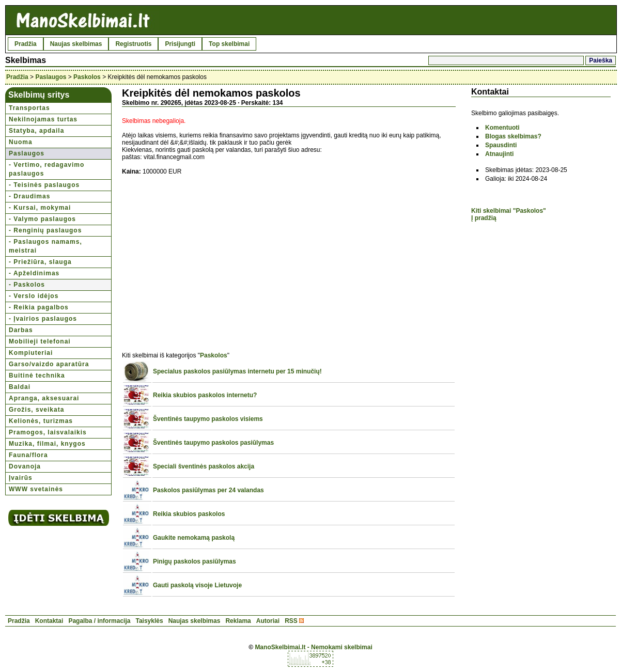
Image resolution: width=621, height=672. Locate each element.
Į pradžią (484, 218)
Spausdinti (501, 145)
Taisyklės (149, 621)
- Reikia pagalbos (39, 307)
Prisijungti (180, 44)
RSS (291, 621)
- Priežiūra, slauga (40, 262)
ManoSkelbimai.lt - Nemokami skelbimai (313, 647)
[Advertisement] (209, 258)
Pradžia (26, 44)
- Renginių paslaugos (45, 230)
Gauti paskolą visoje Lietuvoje (197, 585)
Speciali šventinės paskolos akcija (204, 466)
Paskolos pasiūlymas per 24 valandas (208, 490)
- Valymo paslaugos (42, 219)
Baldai (20, 387)
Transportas (29, 108)
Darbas (21, 330)
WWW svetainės (36, 489)
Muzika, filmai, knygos (47, 444)
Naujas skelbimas (76, 44)
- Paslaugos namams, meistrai (45, 246)
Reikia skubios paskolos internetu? (205, 395)
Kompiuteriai (31, 353)
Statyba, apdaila (36, 131)
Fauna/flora (28, 455)
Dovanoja (25, 466)
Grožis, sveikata (36, 410)
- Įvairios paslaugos (43, 319)
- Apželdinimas (34, 273)
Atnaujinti (499, 154)
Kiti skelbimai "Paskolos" (509, 211)
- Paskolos (27, 285)
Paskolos (87, 77)
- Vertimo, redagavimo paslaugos (46, 169)
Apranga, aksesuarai (44, 398)
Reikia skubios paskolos (189, 514)
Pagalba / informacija (99, 621)
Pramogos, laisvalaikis (48, 432)
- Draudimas (29, 196)
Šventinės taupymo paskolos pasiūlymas (213, 443)
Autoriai (268, 621)
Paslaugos (51, 77)
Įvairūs (21, 478)
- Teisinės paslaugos (44, 185)
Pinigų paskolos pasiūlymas (195, 561)
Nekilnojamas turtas (43, 119)
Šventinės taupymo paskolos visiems (208, 419)
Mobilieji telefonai (40, 341)
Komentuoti (502, 128)
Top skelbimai (229, 44)
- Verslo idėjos (34, 296)
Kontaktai (49, 621)
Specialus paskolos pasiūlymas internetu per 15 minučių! (237, 371)
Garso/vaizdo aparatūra (49, 364)
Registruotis (133, 44)
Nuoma (21, 142)
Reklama (238, 621)
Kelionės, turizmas (41, 421)
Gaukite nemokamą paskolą (194, 538)
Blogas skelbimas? (513, 136)
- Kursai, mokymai (40, 208)
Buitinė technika (37, 376)
